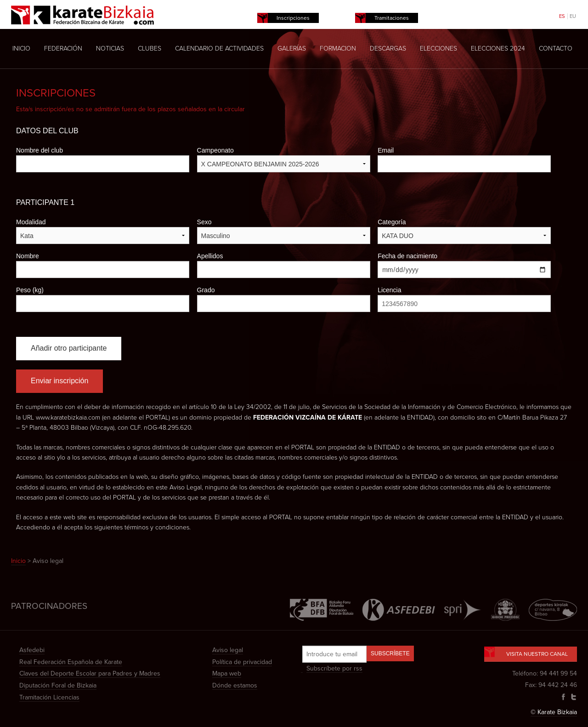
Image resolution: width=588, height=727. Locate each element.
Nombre (28, 256)
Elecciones (438, 48)
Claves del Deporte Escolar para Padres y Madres (90, 673)
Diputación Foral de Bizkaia (58, 685)
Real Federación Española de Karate (71, 662)
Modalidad (31, 222)
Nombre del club (40, 150)
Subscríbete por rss (334, 668)
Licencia (389, 290)
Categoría (392, 222)
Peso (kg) (30, 290)
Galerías (292, 48)
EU (573, 16)
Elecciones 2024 (498, 48)
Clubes (150, 48)
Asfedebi (32, 650)
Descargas (388, 48)
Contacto (556, 48)
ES (562, 16)
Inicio (21, 48)
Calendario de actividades (219, 48)
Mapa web (227, 673)
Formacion (338, 48)
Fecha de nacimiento (407, 256)
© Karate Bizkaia (554, 712)
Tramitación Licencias (49, 697)
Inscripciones (293, 18)
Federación (63, 48)
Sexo (204, 222)
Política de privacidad (242, 662)
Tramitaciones (392, 18)
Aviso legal (228, 650)
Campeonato (215, 150)
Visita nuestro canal (531, 652)
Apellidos (210, 256)
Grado (206, 290)
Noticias (110, 48)
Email (386, 150)
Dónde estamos (235, 685)
